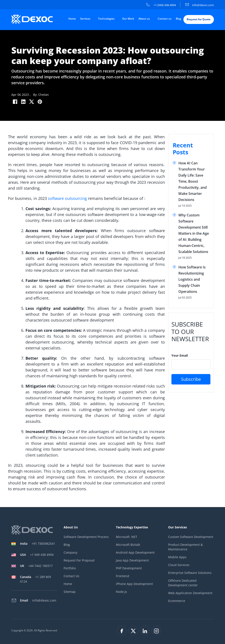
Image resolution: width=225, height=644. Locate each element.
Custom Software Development (191, 537)
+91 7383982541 (38, 544)
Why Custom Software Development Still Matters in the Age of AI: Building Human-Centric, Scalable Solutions (194, 233)
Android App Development (135, 552)
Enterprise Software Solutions (190, 573)
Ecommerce (177, 601)
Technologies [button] (107, 19)
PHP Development (129, 568)
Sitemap (70, 592)
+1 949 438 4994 (37, 555)
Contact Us (71, 576)
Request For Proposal (79, 560)
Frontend (123, 576)
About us (145, 19)
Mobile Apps (177, 557)
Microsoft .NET (127, 537)
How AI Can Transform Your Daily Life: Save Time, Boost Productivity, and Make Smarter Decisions (193, 181)
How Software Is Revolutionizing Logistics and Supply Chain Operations (192, 279)
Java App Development (132, 560)
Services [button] (86, 19)
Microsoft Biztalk (128, 545)
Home (72, 19)
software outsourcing (67, 198)
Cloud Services (179, 565)
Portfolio (70, 568)
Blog (178, 19)
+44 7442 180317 (36, 566)
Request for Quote (199, 19)
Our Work (128, 19)
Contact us (165, 19)
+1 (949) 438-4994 (161, 5)
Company (70, 552)
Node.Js (121, 592)
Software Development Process (86, 537)
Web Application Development (190, 593)
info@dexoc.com (200, 5)
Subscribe (191, 379)
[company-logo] (33, 19)
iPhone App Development (134, 584)
